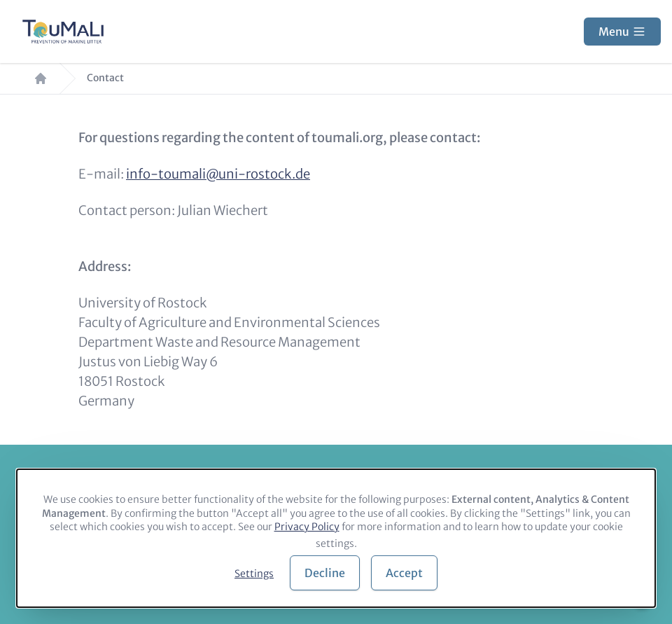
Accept (404, 573)
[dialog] (336, 538)
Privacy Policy (307, 527)
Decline (325, 573)
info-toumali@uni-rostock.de (218, 174)
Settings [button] (254, 574)
